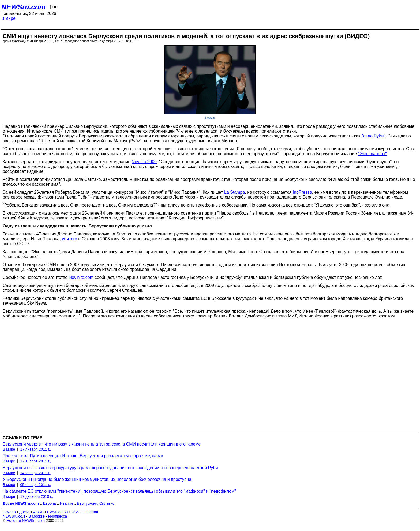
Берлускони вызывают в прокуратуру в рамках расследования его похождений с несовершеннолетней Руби (110, 468)
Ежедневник (58, 512)
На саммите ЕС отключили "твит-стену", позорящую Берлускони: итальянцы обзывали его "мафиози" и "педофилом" (119, 491)
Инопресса (58, 516)
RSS (75, 512)
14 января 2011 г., (35, 473)
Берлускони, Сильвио (96, 503)
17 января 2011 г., (35, 449)
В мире (8, 18)
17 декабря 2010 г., (37, 496)
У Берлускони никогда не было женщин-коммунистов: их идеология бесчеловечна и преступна (97, 479)
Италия (66, 503)
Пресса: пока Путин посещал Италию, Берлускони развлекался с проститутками (83, 456)
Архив (38, 512)
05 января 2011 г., (35, 485)
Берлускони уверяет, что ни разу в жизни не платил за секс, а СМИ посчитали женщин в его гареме (102, 444)
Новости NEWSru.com (26, 521)
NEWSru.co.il (14, 516)
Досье (24, 512)
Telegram (91, 512)
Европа (50, 503)
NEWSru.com (23, 7)
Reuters (210, 118)
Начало (9, 512)
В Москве (37, 516)
